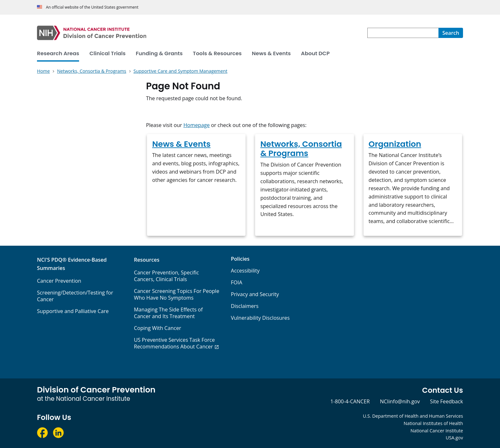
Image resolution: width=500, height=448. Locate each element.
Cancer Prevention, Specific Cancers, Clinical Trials (166, 276)
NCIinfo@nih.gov (400, 401)
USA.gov (454, 438)
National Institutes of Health (433, 423)
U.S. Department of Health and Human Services (413, 416)
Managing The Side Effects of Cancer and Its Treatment (168, 313)
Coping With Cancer (158, 328)
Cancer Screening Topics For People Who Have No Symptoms (177, 294)
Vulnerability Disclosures (260, 318)
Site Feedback (447, 401)
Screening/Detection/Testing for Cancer (75, 296)
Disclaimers (245, 306)
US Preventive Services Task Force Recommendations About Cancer (174, 343)
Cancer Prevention (59, 281)
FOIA (237, 282)
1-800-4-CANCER (350, 401)
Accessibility (245, 271)
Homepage (196, 125)
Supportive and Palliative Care (73, 311)
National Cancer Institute (437, 431)
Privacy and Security (255, 294)
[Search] (451, 33)
